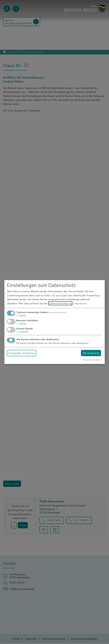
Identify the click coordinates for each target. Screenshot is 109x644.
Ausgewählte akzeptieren (22, 353)
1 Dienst (21, 315)
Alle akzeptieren (91, 353)
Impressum (80, 303)
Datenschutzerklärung (60, 303)
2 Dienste (22, 332)
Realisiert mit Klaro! (92, 360)
